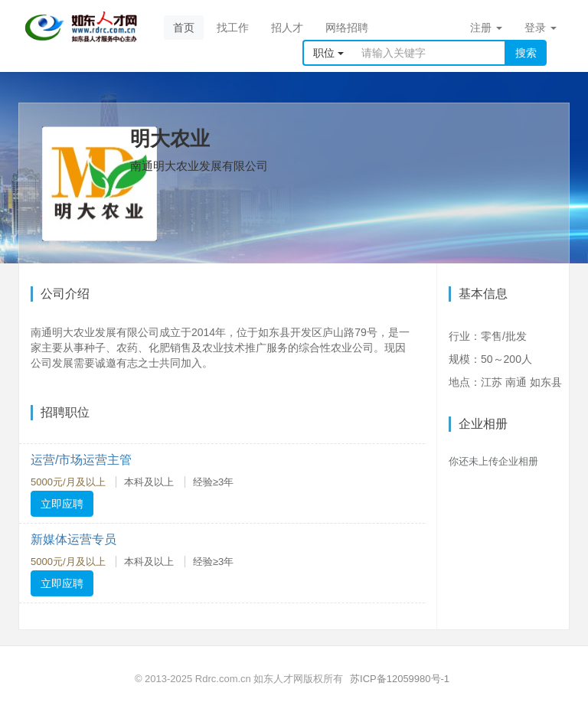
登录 (541, 28)
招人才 (287, 28)
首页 (184, 28)
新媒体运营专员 (73, 539)
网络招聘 (347, 28)
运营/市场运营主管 (81, 460)
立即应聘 (62, 504)
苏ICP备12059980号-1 (400, 679)
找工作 (233, 28)
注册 (486, 28)
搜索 (526, 53)
